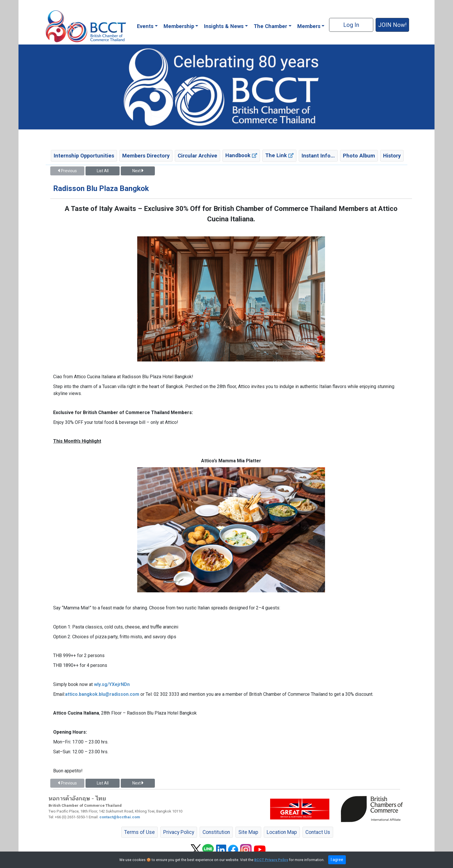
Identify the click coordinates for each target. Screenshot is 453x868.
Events (145, 26)
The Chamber (270, 26)
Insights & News (224, 26)
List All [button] (103, 171)
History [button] (392, 156)
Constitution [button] (216, 832)
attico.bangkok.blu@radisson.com (102, 694)
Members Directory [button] (146, 156)
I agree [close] (337, 860)
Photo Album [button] (359, 156)
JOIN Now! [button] (392, 25)
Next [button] (138, 171)
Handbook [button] (241, 155)
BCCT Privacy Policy (271, 860)
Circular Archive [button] (197, 156)
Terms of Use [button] (140, 832)
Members (309, 26)
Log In (351, 25)
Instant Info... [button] (318, 156)
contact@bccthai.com (120, 817)
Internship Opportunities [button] (84, 156)
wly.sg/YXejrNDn (112, 684)
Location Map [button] (282, 832)
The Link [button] (279, 155)
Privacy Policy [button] (179, 832)
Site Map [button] (248, 832)
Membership (179, 26)
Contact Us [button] (318, 832)
